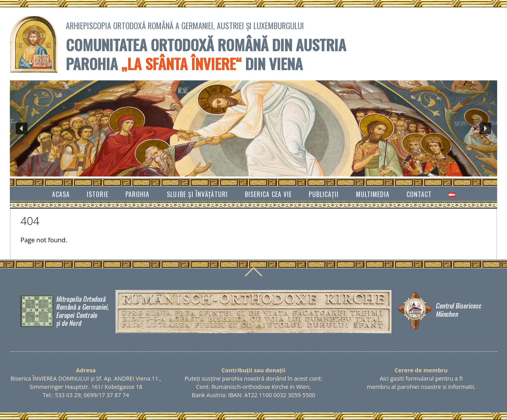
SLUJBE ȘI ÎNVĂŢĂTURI (197, 194)
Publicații (324, 194)
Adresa (86, 370)
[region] (253, 128)
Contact (419, 194)
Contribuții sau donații (253, 370)
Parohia (137, 194)
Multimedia (373, 194)
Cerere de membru (421, 370)
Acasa (61, 194)
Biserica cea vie (268, 194)
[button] (22, 128)
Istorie (98, 194)
